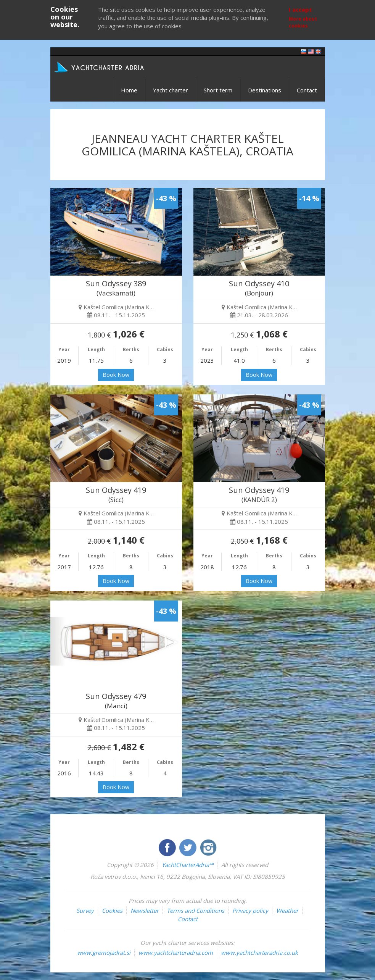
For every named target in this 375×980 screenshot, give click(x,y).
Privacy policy (250, 911)
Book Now (116, 375)
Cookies (112, 911)
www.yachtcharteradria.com (176, 953)
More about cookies (303, 22)
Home (129, 90)
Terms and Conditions (196, 911)
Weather (287, 911)
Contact (307, 90)
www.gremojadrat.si (104, 953)
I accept (300, 10)
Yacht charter (171, 90)
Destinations (265, 90)
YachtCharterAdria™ (187, 865)
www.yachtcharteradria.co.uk (259, 953)
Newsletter (145, 911)
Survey (85, 911)
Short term (218, 90)
